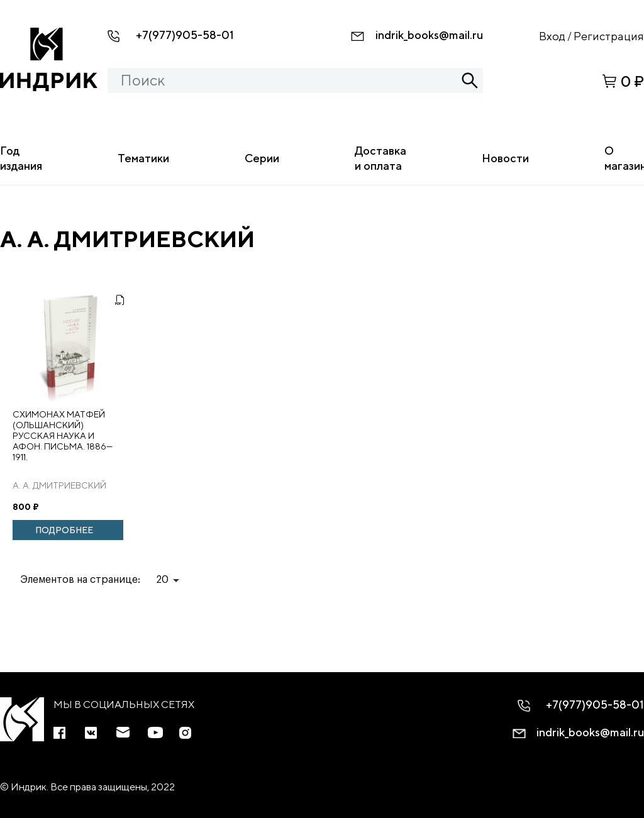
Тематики (143, 158)
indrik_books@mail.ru (429, 35)
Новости (505, 158)
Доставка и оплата (380, 158)
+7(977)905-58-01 (185, 35)
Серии (262, 158)
